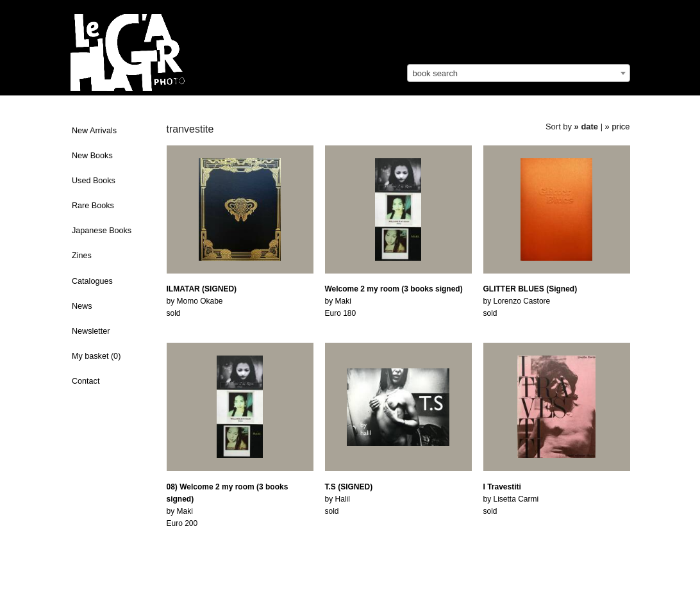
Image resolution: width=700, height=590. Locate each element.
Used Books (94, 181)
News (82, 306)
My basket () (96, 356)
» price (618, 127)
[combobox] (519, 73)
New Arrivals (94, 131)
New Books (92, 156)
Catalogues (92, 281)
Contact (86, 381)
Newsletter (91, 331)
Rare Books (93, 206)
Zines (82, 256)
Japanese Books (102, 231)
